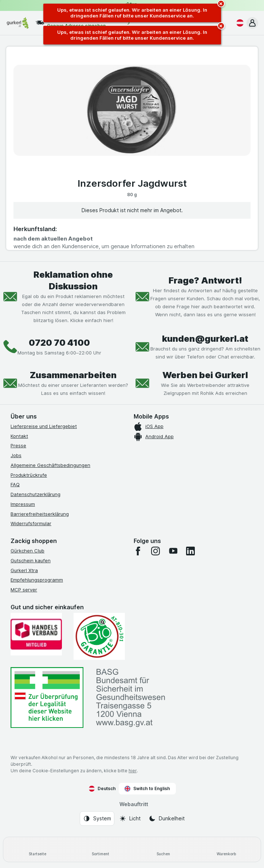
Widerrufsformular (31, 523)
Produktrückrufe (29, 475)
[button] (252, 23)
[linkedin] (190, 551)
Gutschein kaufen (31, 560)
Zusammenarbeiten (73, 375)
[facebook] (138, 551)
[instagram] (155, 551)
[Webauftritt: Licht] (130, 819)
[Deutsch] (239, 23)
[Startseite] (38, 849)
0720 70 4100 (59, 343)
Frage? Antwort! (205, 280)
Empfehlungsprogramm (37, 580)
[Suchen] (164, 849)
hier (133, 771)
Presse (18, 445)
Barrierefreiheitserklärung (40, 514)
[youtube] (173, 551)
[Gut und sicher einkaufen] (99, 636)
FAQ (15, 484)
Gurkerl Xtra (24, 570)
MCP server (24, 590)
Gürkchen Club (27, 551)
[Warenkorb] (226, 849)
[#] (47, 697)
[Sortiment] (101, 849)
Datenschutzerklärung (36, 494)
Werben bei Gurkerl (205, 375)
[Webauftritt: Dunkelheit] (167, 819)
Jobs (16, 455)
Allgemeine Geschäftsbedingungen (50, 465)
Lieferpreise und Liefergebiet (44, 426)
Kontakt (19, 436)
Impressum (23, 504)
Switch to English (147, 789)
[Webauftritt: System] (97, 819)
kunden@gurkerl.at (205, 339)
